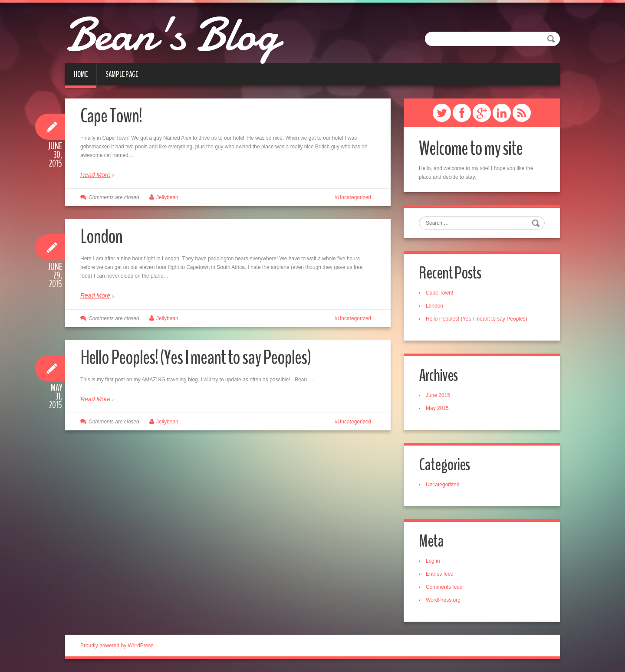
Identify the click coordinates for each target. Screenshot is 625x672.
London (101, 237)
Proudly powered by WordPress (117, 646)
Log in (433, 561)
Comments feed (444, 587)
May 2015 (437, 408)
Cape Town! (111, 116)
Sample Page (122, 74)
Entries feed (440, 574)
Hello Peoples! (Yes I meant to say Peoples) (196, 358)
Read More (95, 175)
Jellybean (167, 197)
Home (81, 74)
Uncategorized (354, 197)
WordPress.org (443, 600)
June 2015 (438, 395)
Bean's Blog (172, 35)
